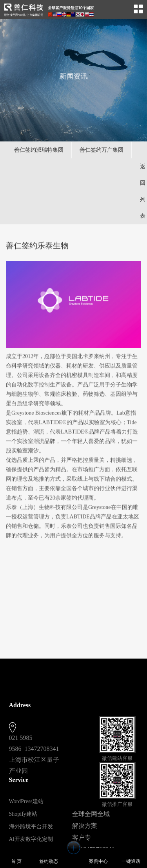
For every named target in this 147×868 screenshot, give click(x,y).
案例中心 (98, 857)
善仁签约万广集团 (102, 150)
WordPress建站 (26, 801)
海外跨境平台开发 (31, 827)
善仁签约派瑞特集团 (39, 150)
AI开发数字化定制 (31, 839)
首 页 (16, 857)
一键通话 (131, 857)
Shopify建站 (23, 814)
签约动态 (49, 857)
